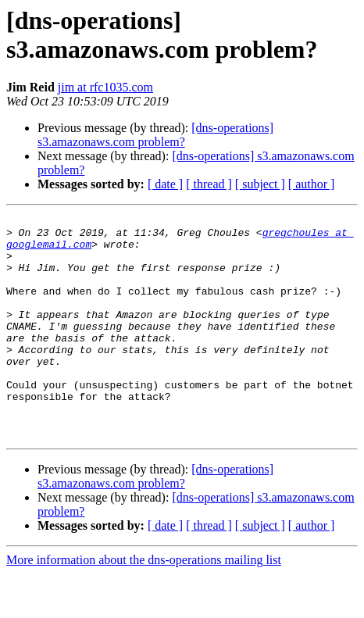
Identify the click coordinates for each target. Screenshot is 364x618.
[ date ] (165, 184)
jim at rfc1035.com (105, 87)
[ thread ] (209, 184)
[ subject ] (260, 184)
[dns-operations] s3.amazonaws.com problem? (155, 135)
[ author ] (312, 184)
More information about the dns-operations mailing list (144, 604)
